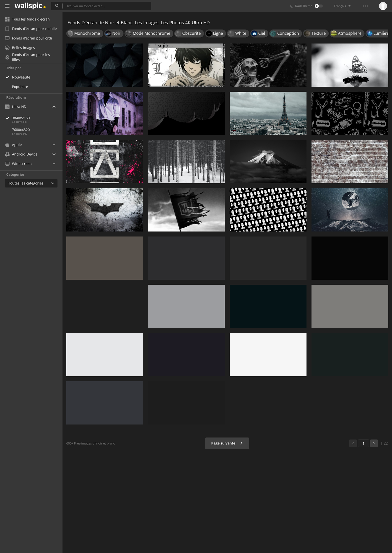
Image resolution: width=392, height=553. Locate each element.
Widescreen (18, 164)
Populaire (20, 87)
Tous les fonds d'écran (27, 19)
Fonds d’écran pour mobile (31, 29)
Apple (13, 145)
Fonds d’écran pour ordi (28, 38)
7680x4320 (21, 130)
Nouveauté (21, 77)
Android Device (21, 154)
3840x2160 (37, 118)
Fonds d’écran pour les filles (27, 57)
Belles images (20, 48)
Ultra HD (16, 107)
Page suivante (227, 443)
